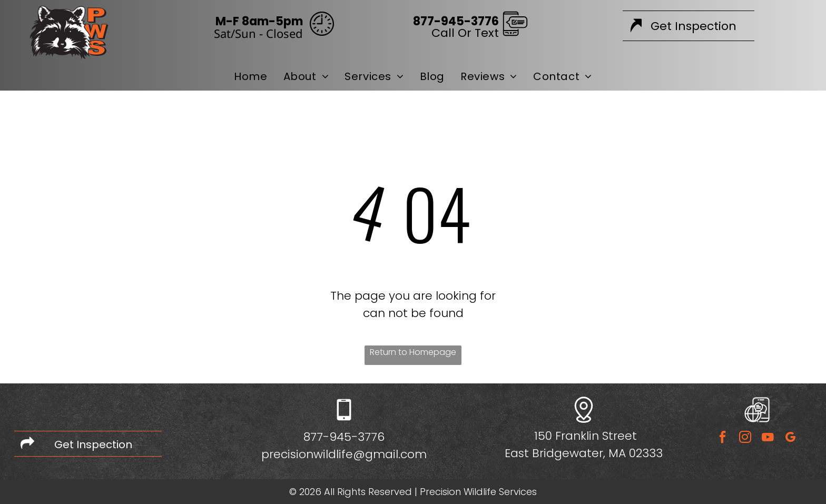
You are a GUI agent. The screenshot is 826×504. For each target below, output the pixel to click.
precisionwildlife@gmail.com (344, 454)
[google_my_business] (790, 438)
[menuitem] (250, 76)
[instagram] (745, 438)
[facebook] (722, 438)
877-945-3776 (344, 437)
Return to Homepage (413, 352)
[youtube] (768, 438)
